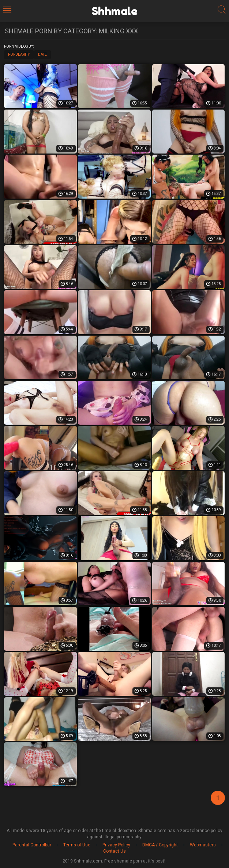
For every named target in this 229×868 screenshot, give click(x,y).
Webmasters (203, 845)
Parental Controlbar (32, 845)
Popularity (19, 54)
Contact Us (114, 851)
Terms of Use (77, 845)
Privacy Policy (116, 845)
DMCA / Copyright (160, 845)
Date (42, 54)
